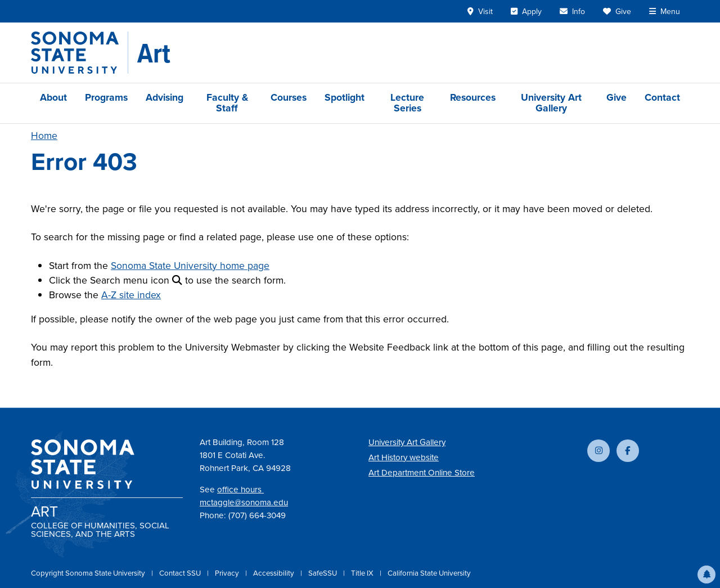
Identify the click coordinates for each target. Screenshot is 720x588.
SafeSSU (323, 573)
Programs (106, 97)
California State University (429, 573)
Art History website (404, 457)
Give (616, 97)
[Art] (154, 53)
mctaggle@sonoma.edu (244, 502)
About (53, 97)
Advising (165, 97)
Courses (289, 97)
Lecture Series (407, 103)
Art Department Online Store (422, 473)
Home (44, 136)
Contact (662, 97)
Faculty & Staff (227, 103)
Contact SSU (181, 573)
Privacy (228, 573)
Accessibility (274, 573)
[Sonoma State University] (80, 53)
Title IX (363, 573)
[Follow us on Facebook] (628, 451)
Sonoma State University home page (190, 266)
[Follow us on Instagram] (598, 451)
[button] (706, 574)
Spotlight (345, 97)
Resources (473, 97)
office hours (240, 490)
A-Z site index (131, 295)
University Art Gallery (551, 103)
